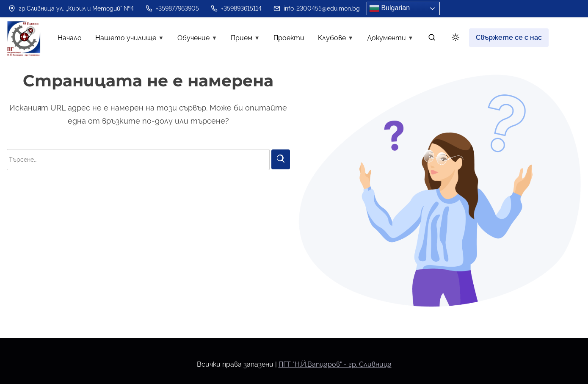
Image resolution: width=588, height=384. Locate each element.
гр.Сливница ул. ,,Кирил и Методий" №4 (71, 8)
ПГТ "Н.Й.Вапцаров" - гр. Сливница (335, 364)
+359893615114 (236, 8)
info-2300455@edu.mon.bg (317, 8)
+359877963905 (172, 8)
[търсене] (432, 39)
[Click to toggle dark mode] (454, 39)
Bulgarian (389, 8)
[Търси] (281, 159)
